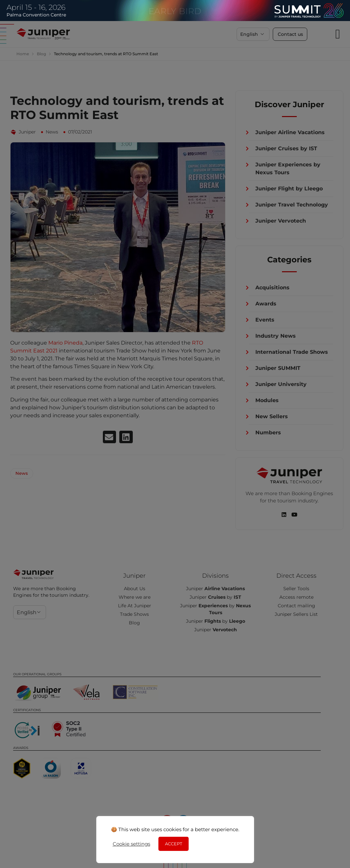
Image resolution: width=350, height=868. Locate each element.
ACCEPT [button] (174, 844)
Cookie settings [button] (131, 844)
